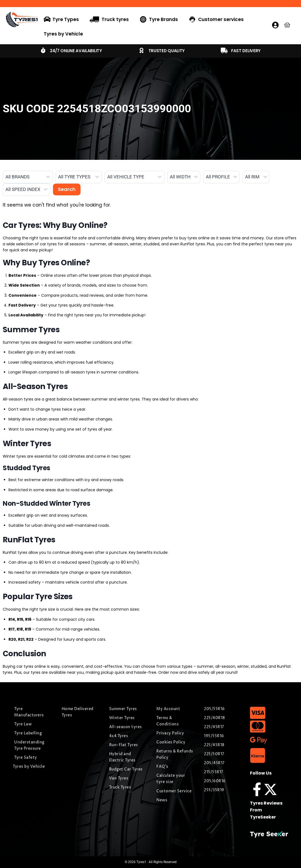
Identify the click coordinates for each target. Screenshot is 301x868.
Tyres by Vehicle (63, 34)
